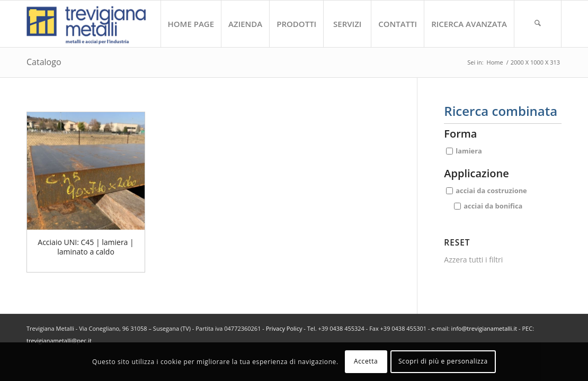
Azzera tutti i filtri (473, 260)
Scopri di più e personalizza (443, 361)
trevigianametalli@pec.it (59, 341)
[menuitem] (191, 24)
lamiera (469, 151)
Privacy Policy (284, 328)
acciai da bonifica (493, 205)
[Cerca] (538, 24)
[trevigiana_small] (96, 24)
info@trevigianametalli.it (484, 328)
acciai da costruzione (491, 190)
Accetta (366, 361)
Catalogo (44, 62)
